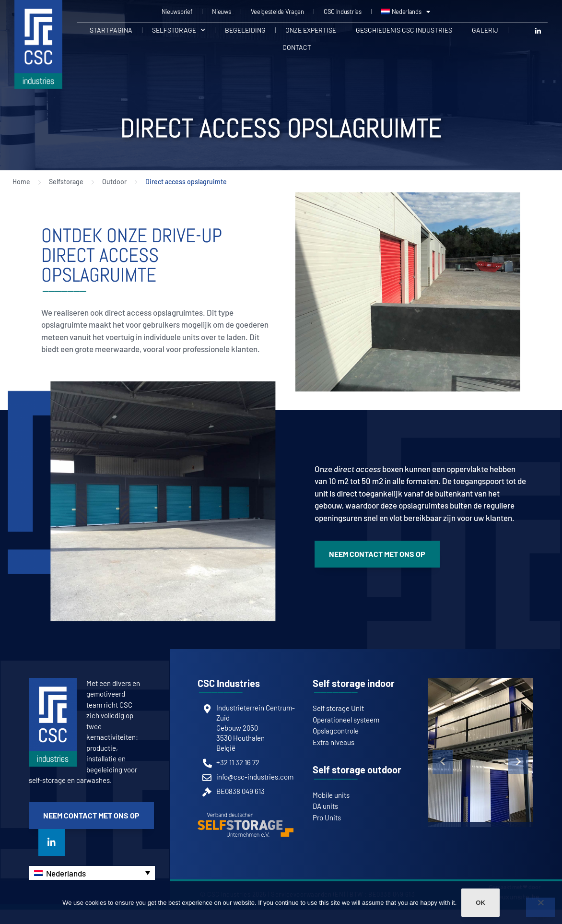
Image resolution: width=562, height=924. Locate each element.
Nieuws (221, 12)
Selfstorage (179, 30)
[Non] (540, 907)
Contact (297, 47)
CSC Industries (343, 12)
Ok (480, 903)
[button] (443, 762)
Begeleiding (245, 30)
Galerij (485, 30)
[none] (92, 873)
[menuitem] (406, 12)
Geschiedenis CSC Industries (404, 30)
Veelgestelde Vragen (277, 12)
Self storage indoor (354, 683)
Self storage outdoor (357, 770)
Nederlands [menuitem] (66, 873)
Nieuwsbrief (177, 12)
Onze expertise (311, 30)
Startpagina (111, 30)
